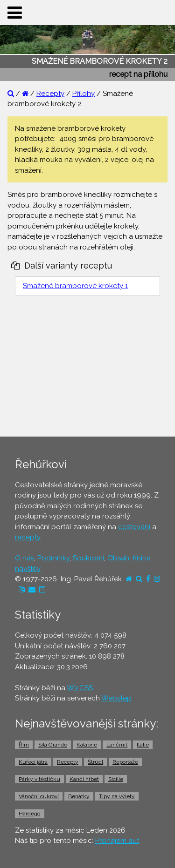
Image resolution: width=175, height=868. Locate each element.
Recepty (50, 94)
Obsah (118, 558)
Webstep (116, 698)
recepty (28, 537)
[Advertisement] (88, 368)
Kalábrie (87, 745)
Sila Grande (53, 745)
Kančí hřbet (84, 779)
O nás (24, 558)
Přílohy (84, 94)
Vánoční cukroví (39, 796)
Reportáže (125, 762)
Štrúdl (95, 762)
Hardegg (30, 814)
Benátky (79, 796)
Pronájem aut (117, 841)
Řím (24, 745)
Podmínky (53, 558)
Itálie (143, 745)
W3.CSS (80, 688)
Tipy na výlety (117, 796)
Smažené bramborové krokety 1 (75, 286)
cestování (134, 527)
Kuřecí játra (33, 762)
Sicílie (116, 779)
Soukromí (88, 558)
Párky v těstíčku (39, 779)
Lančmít (117, 745)
